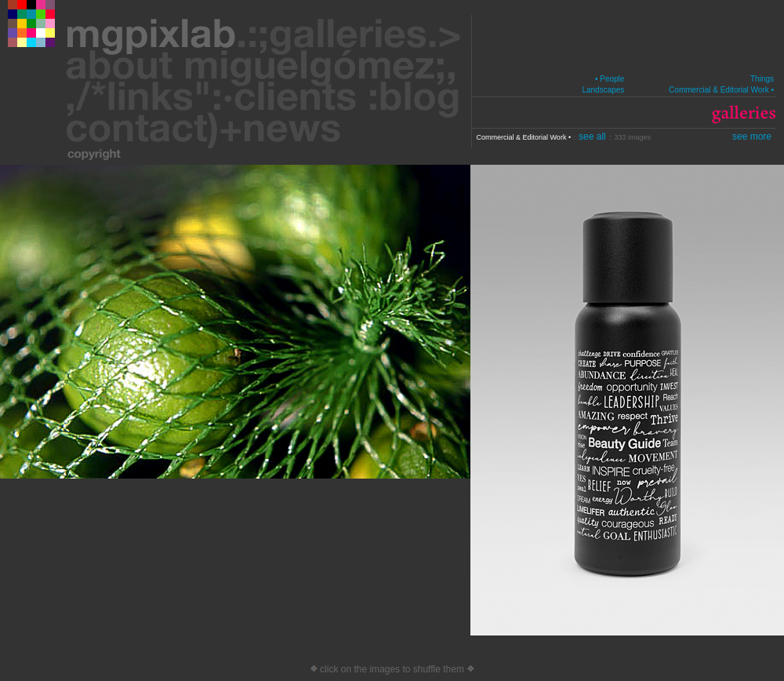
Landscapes (603, 90)
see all (593, 137)
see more (752, 137)
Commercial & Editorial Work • (721, 90)
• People (610, 79)
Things (762, 79)
